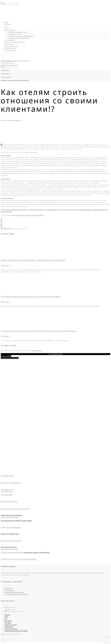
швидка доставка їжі (11, 483)
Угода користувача (11, 629)
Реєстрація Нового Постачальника (16, 594)
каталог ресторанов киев (10, 534)
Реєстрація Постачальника (10, 358)
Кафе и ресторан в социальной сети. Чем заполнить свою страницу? (33, 260)
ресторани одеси (7, 491)
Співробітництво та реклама (14, 592)
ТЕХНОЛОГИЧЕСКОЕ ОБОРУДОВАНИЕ (18, 559)
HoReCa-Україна (5, 70)
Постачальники (10, 40)
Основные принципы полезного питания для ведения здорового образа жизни (38, 331)
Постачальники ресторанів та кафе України (16, 521)
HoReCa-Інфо (9, 627)
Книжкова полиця (10, 50)
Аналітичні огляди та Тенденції (18, 38)
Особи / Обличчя (10, 48)
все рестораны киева (11, 540)
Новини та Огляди (11, 625)
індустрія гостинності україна (15, 509)
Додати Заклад (10, 590)
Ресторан (8, 24)
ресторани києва (9, 501)
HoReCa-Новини (10, 30)
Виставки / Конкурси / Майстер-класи (21, 36)
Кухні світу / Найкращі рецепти (15, 42)
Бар (6, 26)
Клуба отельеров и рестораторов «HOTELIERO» (28, 215)
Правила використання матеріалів (16, 631)
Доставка (8, 623)
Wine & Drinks (9, 44)
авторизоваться (37, 350)
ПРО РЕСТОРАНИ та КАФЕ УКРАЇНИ (12, 552)
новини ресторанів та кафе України (37, 552)
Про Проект (9, 588)
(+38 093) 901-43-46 (8, 63)
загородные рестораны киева (11, 515)
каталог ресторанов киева (10, 517)
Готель (7, 28)
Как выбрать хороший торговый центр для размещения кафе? (30, 297)
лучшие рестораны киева (9, 549)
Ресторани (8, 621)
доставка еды (7, 476)
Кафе (6, 22)
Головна (7, 615)
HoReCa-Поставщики (11, 527)
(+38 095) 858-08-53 (24, 61)
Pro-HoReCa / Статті (15, 34)
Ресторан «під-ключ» (11, 46)
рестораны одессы (7, 489)
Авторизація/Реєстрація (56, 354)
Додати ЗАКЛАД (6, 356)
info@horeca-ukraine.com (9, 65)
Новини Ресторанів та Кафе (18, 32)
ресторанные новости (9, 547)
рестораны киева (7, 495)
